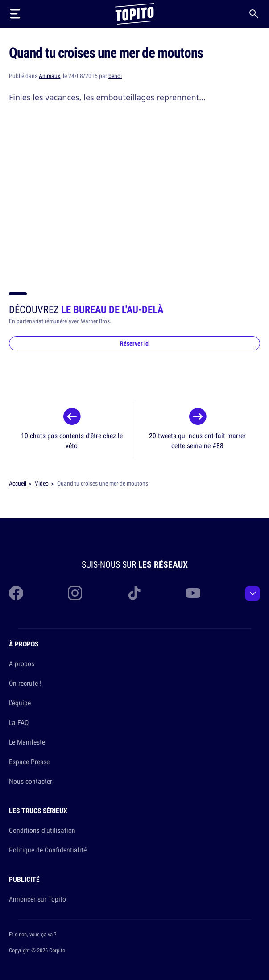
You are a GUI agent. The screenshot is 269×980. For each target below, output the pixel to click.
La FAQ (19, 722)
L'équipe (20, 703)
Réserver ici (135, 343)
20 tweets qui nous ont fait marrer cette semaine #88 (197, 441)
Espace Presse (29, 762)
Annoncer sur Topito (37, 899)
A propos (22, 663)
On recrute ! (25, 683)
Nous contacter (31, 781)
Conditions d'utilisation (42, 830)
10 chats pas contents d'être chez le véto (72, 441)
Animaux (50, 76)
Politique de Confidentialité (48, 850)
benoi (115, 76)
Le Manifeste (27, 742)
